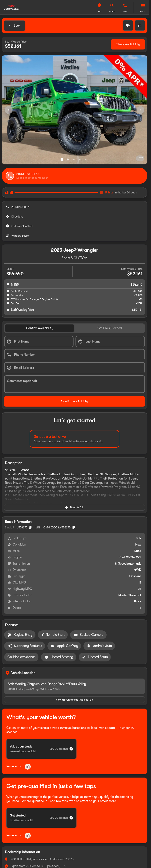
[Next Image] (140, 110)
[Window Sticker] (18, 236)
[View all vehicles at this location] (75, 700)
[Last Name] (110, 342)
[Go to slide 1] (62, 159)
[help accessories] (8, 295)
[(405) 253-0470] (18, 207)
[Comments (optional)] (75, 384)
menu (143, 11)
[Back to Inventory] (15, 26)
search (112, 11)
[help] (8, 303)
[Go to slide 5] (86, 159)
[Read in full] (75, 507)
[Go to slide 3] (74, 159)
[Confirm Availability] (75, 401)
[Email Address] (75, 368)
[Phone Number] (75, 355)
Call (125, 11)
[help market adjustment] (8, 291)
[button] (99, 7)
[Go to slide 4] (80, 159)
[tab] (40, 328)
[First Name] (39, 342)
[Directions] (15, 217)
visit (100, 11)
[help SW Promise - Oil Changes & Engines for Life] (8, 299)
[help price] (8, 310)
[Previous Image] (9, 110)
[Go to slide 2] (68, 159)
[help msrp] (8, 284)
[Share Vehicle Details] (140, 25)
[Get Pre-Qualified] (19, 226)
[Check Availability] (128, 44)
